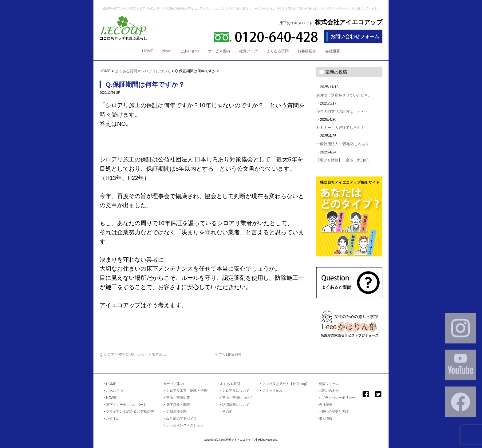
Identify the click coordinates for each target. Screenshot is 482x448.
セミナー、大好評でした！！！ (342, 128)
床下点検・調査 (178, 405)
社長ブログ (248, 51)
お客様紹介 (307, 51)
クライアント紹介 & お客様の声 (130, 411)
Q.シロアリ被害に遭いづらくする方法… (133, 355)
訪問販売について (236, 405)
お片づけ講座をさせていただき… (344, 95)
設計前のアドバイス (182, 418)
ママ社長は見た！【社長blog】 (286, 384)
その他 (227, 411)
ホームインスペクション (185, 425)
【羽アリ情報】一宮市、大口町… (344, 160)
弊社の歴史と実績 (335, 411)
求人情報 (326, 418)
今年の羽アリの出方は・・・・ (342, 112)
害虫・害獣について (237, 398)
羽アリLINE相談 (228, 355)
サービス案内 (219, 51)
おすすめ (113, 418)
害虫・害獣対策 (178, 398)
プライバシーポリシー (338, 398)
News (167, 51)
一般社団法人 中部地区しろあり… (344, 144)
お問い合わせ (329, 391)
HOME (148, 51)
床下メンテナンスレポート (126, 405)
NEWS (111, 398)
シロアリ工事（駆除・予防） (188, 391)
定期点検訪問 (176, 411)
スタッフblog (272, 391)
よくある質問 (278, 51)
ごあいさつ (190, 51)
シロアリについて (236, 391)
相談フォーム (329, 384)
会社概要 (333, 51)
